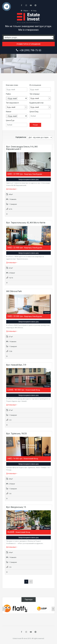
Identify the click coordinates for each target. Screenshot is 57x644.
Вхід (34, 11)
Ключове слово (12, 85)
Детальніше (12, 189)
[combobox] (17, 98)
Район (8, 94)
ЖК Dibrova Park (14, 291)
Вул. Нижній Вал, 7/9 (16, 365)
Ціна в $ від (34, 112)
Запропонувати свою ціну (29, 179)
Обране (25, 11)
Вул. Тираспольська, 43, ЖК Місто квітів (26, 223)
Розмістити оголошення (28, 44)
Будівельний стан (37, 103)
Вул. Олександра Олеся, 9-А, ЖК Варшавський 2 (22, 148)
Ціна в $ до (10, 120)
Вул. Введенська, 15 (16, 507)
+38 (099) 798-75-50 (30, 50)
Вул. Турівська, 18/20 (16, 433)
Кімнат (9, 112)
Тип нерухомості (12, 103)
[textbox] (19, 98)
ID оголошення (35, 85)
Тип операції (35, 94)
